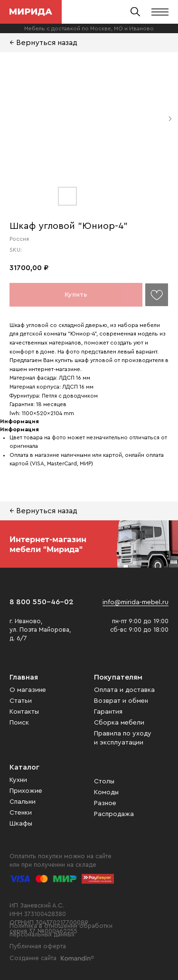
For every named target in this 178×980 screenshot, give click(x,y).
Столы (104, 781)
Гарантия (108, 712)
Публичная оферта (38, 946)
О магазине (28, 690)
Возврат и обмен (121, 701)
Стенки (21, 813)
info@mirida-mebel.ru (136, 602)
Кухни (18, 780)
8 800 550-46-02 (42, 602)
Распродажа (114, 814)
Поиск (19, 723)
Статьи (21, 701)
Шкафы (21, 824)
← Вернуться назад (43, 43)
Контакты (24, 712)
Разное (105, 803)
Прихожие (26, 791)
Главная (24, 677)
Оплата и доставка (124, 690)
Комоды (106, 792)
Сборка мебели (119, 723)
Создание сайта (33, 958)
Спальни (23, 802)
